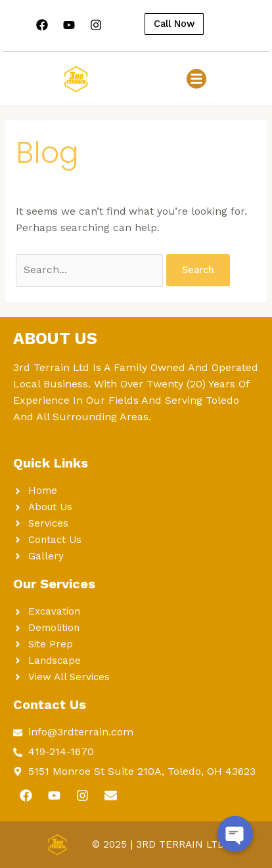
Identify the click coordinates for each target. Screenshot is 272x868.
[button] (196, 79)
